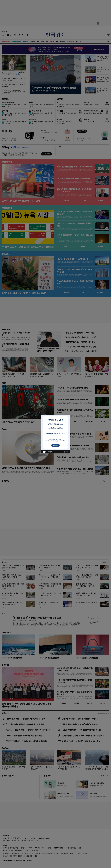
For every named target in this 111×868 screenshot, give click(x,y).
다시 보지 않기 (49, 452)
